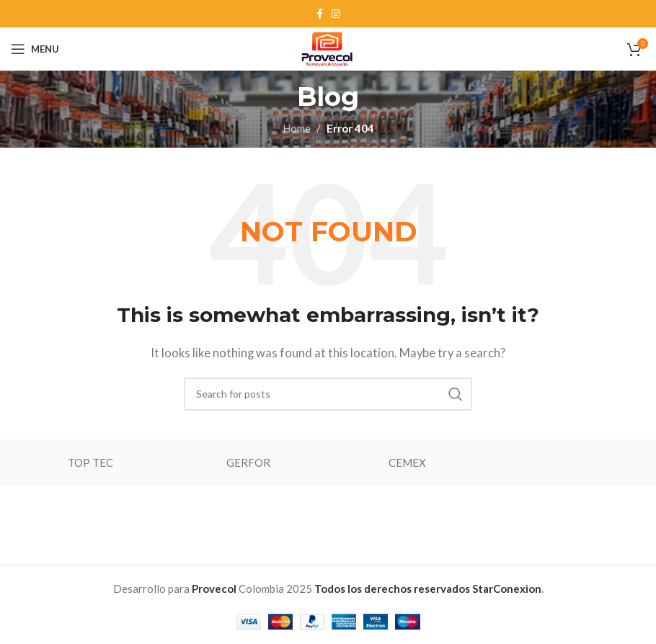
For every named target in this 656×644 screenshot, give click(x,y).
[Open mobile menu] (35, 49)
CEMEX (407, 462)
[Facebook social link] (320, 14)
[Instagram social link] (336, 14)
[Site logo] (328, 48)
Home (297, 128)
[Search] (328, 394)
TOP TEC (90, 462)
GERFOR (248, 462)
